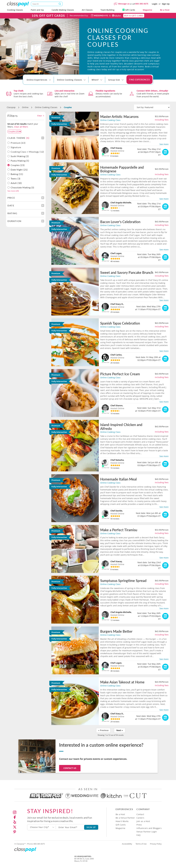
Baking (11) (17, 174)
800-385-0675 (142, 4)
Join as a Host (143, 821)
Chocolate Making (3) (22, 187)
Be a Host (165, 10)
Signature (14, 147)
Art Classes (87, 10)
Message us (124, 4)
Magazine (147, 10)
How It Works (122, 821)
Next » (120, 730)
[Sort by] (152, 107)
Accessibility (127, 844)
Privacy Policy (156, 844)
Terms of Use (141, 844)
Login (155, 4)
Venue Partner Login (147, 832)
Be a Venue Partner (125, 818)
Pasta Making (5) (20, 161)
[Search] (47, 4)
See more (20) (13, 191)
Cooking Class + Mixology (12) (26, 152)
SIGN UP (91, 827)
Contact (140, 814)
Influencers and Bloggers (149, 828)
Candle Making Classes (63, 10)
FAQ (138, 835)
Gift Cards (129, 10)
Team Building (107, 10)
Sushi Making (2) (20, 156)
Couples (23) (18, 165)
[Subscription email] (70, 827)
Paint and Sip (37, 10)
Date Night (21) (19, 170)
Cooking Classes (15, 10)
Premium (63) (17, 143)
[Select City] (27, 83)
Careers (140, 818)
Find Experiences (139, 80)
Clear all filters (21, 127)
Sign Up (166, 4)
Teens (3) (16, 179)
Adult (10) (16, 183)
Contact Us (70, 768)
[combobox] (42, 827)
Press (139, 825)
